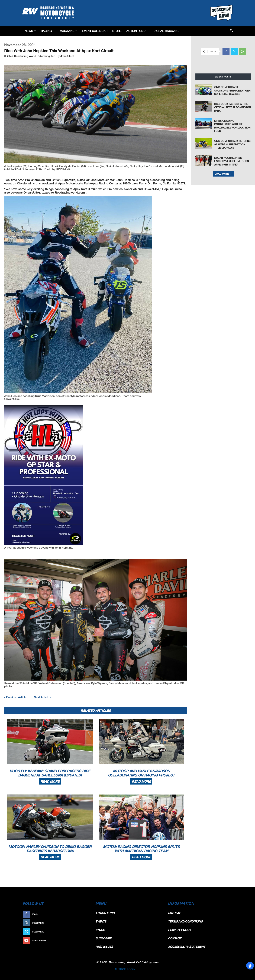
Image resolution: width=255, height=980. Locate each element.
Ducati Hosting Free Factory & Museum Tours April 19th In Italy (231, 161)
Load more (223, 174)
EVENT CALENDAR (95, 31)
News (30, 31)
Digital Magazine (166, 31)
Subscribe (81, 940)
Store (117, 31)
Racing (48, 31)
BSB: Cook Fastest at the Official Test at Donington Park (233, 107)
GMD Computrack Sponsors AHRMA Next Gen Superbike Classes (232, 90)
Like (85, 914)
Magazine (68, 31)
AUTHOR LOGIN (125, 969)
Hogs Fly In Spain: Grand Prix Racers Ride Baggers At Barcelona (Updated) (50, 773)
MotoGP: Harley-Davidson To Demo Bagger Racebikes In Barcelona (50, 849)
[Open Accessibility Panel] (250, 966)
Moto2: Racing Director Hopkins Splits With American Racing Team (141, 849)
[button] (232, 31)
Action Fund (137, 31)
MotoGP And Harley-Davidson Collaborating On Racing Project (141, 773)
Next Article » (43, 697)
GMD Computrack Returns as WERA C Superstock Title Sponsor (232, 144)
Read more (50, 781)
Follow (83, 923)
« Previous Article (15, 697)
